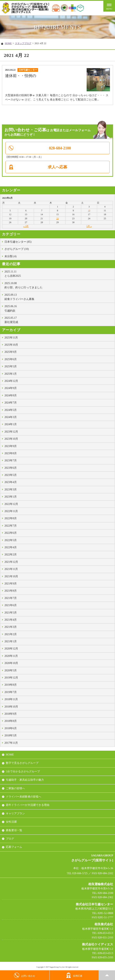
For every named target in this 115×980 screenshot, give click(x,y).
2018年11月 (11, 699)
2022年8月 (11, 518)
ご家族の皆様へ (15, 788)
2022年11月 (11, 511)
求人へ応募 (57, 167)
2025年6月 (11, 359)
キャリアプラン (15, 813)
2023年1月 (11, 497)
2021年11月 (11, 569)
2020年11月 (11, 656)
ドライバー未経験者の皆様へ (24, 797)
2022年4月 (11, 547)
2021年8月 (11, 591)
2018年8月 (11, 721)
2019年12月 (11, 678)
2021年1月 (11, 641)
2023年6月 (11, 468)
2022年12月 (11, 504)
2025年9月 (11, 352)
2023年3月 (11, 490)
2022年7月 (11, 526)
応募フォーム (14, 847)
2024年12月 (11, 381)
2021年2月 (11, 634)
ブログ (10, 839)
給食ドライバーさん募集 (59, 297)
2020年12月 (11, 649)
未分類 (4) (10, 256)
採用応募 (74, 975)
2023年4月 (11, 482)
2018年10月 (11, 707)
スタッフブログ (23, 43)
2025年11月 (11, 338)
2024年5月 (11, 410)
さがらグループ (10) (17, 249)
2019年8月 (11, 685)
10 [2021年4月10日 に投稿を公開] (89, 211)
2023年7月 (11, 460)
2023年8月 (11, 453)
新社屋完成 (59, 320)
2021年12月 (11, 562)
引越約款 (59, 308)
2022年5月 (11, 540)
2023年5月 (11, 475)
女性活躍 (11, 822)
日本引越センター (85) (18, 242)
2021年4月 (11, 620)
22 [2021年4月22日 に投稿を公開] (57, 218)
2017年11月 (11, 743)
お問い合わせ (25, 975)
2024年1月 (11, 424)
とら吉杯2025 (59, 273)
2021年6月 (11, 605)
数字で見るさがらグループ (22, 763)
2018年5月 (11, 735)
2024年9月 (11, 388)
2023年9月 (11, 446)
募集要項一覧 (14, 830)
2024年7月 (11, 403)
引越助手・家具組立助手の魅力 (25, 780)
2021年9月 (11, 584)
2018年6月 (11, 728)
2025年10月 (11, 345)
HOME (8, 43)
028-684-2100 (60, 148)
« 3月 (26, 226)
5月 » (89, 226)
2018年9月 (11, 714)
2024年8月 (11, 395)
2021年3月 (11, 627)
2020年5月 (11, 670)
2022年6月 (11, 533)
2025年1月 (11, 374)
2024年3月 (11, 417)
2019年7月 (11, 692)
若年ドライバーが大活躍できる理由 (28, 805)
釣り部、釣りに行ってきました (59, 285)
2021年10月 (11, 576)
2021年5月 (11, 613)
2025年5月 (11, 366)
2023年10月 (11, 439)
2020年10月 (11, 663)
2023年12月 (11, 432)
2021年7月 (11, 598)
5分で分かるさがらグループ (23, 771)
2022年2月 (11, 555)
